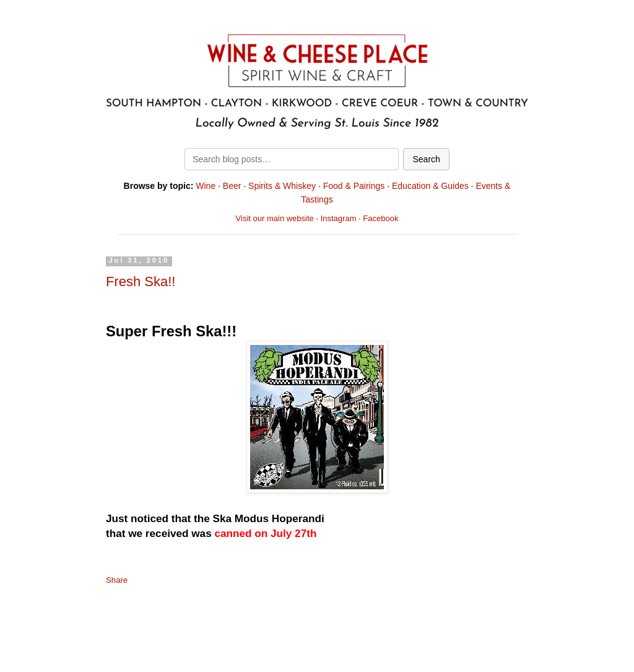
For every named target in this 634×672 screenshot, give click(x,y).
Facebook (380, 218)
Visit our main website (275, 218)
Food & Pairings (354, 186)
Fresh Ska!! (141, 281)
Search (426, 159)
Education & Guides (430, 186)
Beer (232, 186)
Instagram (339, 218)
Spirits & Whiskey (282, 186)
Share (117, 580)
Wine (206, 186)
